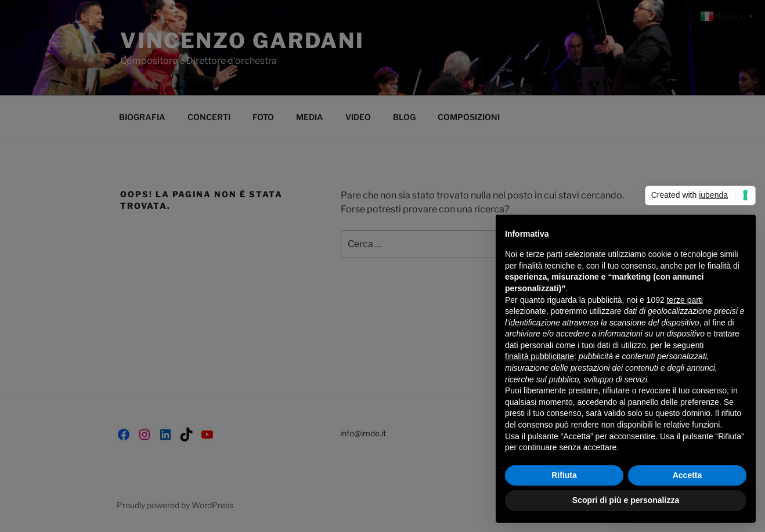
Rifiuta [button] (564, 475)
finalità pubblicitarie (540, 356)
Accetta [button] (688, 475)
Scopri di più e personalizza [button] (626, 500)
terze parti (685, 300)
